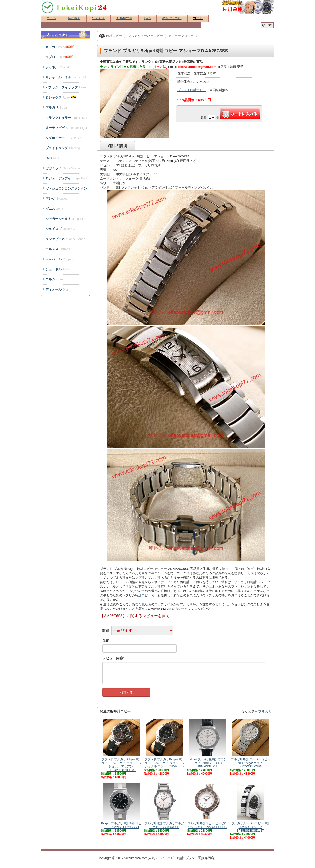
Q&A (147, 18)
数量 (204, 117)
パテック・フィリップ (66, 87)
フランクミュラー (66, 118)
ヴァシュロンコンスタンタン (66, 188)
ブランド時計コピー (192, 90)
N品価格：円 (196, 100)
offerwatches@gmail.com (197, 67)
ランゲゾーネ (65, 239)
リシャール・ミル (66, 77)
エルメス (58, 249)
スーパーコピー (166, 858)
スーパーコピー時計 (74, 7)
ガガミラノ (63, 168)
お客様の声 (124, 18)
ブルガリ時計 (189, 604)
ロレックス (61, 97)
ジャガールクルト (66, 219)
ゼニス (55, 209)
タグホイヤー (63, 138)
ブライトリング (63, 148)
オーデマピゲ (66, 128)
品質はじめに (172, 18)
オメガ (60, 47)
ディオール (57, 289)
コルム (55, 279)
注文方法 (98, 18)
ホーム (51, 18)
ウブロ (59, 57)
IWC (52, 158)
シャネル (57, 67)
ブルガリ (265, 711)
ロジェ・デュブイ (66, 178)
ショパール (60, 259)
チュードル (58, 269)
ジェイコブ (61, 229)
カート (198, 18)
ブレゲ (56, 199)
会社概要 (74, 18)
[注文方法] (160, 67)
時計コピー (143, 595)
